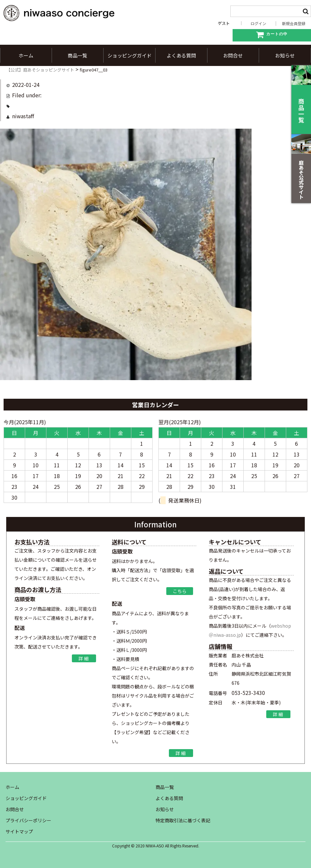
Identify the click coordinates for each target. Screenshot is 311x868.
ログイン (258, 24)
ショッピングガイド (130, 55)
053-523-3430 (248, 693)
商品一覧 (77, 55)
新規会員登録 (294, 24)
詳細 (84, 659)
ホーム (26, 55)
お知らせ (285, 55)
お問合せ (233, 55)
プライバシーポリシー (28, 820)
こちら (180, 591)
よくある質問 (181, 55)
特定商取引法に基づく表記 (183, 820)
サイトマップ (19, 831)
